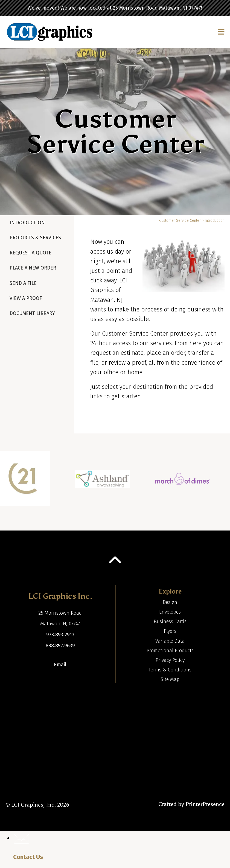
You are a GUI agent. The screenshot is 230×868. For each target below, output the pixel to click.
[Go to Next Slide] (221, 482)
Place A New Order (33, 268)
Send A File (23, 283)
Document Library (32, 313)
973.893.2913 (60, 635)
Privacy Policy (170, 660)
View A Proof (26, 298)
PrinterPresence (205, 804)
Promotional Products (170, 651)
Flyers (170, 631)
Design (170, 602)
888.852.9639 (60, 646)
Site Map (170, 679)
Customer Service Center (180, 221)
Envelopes (170, 612)
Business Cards (170, 622)
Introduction (27, 223)
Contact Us (28, 857)
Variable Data (170, 641)
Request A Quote (30, 253)
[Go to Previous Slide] (9, 482)
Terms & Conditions (170, 670)
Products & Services (35, 238)
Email (60, 665)
